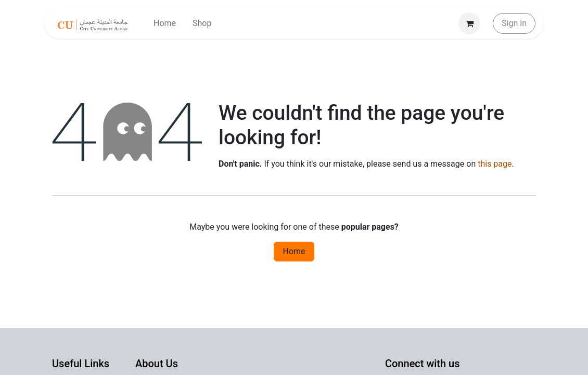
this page (495, 164)
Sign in (514, 23)
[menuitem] (165, 23)
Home (294, 251)
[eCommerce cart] (469, 23)
